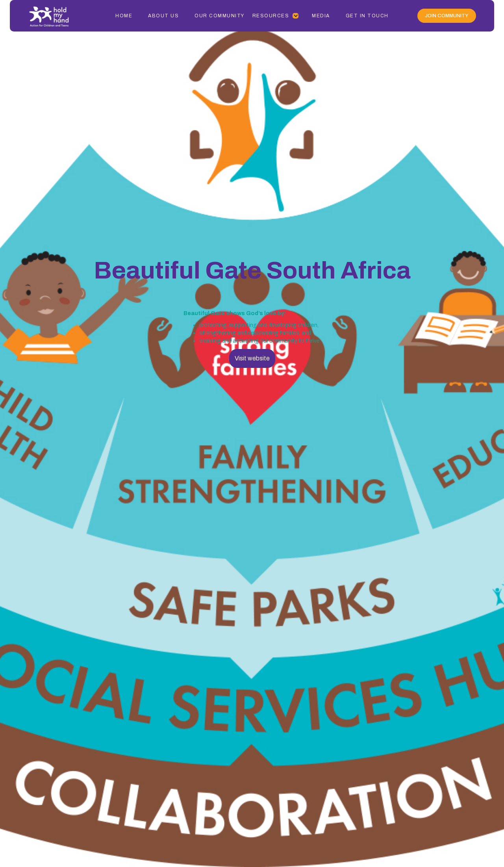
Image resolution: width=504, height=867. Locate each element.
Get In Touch (367, 16)
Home (124, 16)
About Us (163, 16)
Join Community (447, 16)
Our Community (220, 16)
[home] (57, 16)
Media (321, 16)
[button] (276, 16)
